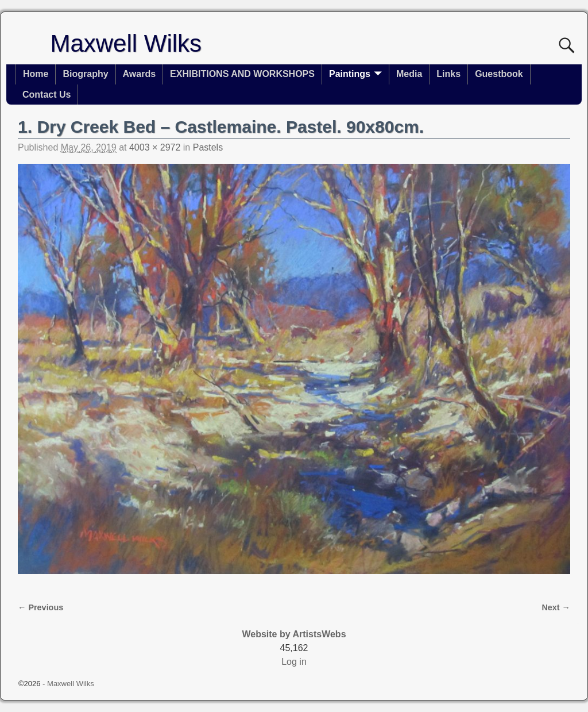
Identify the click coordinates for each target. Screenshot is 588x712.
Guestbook (499, 74)
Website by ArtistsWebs (294, 634)
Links (448, 74)
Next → (556, 607)
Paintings (350, 74)
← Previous (40, 607)
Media (409, 74)
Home (36, 74)
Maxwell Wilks (126, 43)
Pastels (208, 147)
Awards (140, 74)
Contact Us (47, 95)
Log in (294, 662)
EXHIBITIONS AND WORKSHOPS (242, 74)
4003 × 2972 (155, 147)
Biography (85, 74)
